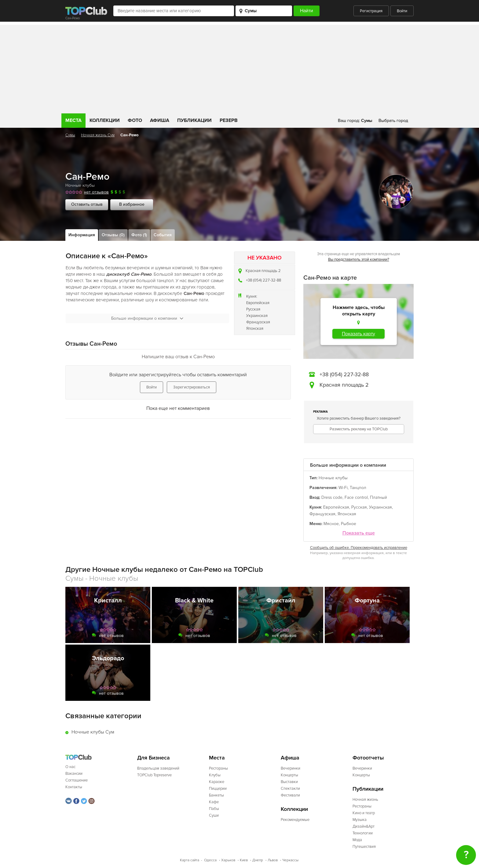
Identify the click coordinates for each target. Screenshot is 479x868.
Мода (357, 840)
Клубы (215, 775)
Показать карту (358, 334)
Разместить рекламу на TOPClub (359, 429)
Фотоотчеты (368, 758)
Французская (258, 322)
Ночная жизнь (365, 800)
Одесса (210, 860)
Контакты (74, 787)
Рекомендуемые (295, 820)
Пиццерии (218, 789)
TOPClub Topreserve (154, 775)
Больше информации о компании (147, 318)
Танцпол (358, 488)
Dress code (332, 497)
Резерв (229, 120)
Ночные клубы (80, 185)
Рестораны (218, 768)
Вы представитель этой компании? (359, 259)
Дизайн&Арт (364, 826)
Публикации (194, 120)
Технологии (363, 833)
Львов (273, 860)
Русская (253, 309)
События (163, 235)
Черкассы (290, 860)
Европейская (258, 303)
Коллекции (105, 120)
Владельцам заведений (158, 768)
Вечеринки (291, 768)
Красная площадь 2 (263, 271)
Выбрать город (393, 121)
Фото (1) (139, 235)
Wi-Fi (343, 488)
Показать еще (359, 533)
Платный (378, 497)
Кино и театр (364, 813)
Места (73, 120)
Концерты (289, 775)
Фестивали (290, 795)
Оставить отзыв (87, 204)
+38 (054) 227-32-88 (263, 280)
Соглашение (77, 780)
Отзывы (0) (113, 235)
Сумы (70, 135)
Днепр (258, 860)
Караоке (217, 782)
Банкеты (216, 795)
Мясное (331, 524)
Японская (255, 329)
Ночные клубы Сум (93, 732)
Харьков (228, 860)
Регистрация (371, 11)
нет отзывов (96, 192)
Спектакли (290, 789)
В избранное (132, 204)
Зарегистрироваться (192, 387)
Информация (82, 235)
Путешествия (364, 847)
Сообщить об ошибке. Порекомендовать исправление (359, 548)
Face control (356, 497)
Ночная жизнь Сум (98, 135)
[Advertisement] (239, 68)
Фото (135, 120)
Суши (214, 815)
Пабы (214, 809)
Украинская (257, 316)
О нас (70, 767)
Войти (402, 11)
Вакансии (74, 774)
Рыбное (349, 524)
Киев (244, 860)
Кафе (214, 802)
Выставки (289, 782)
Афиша (160, 120)
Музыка (360, 820)
